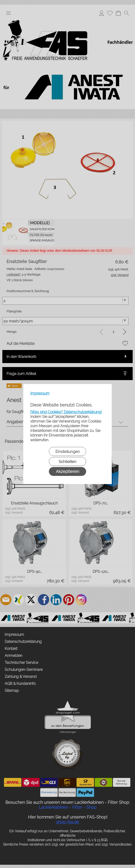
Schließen (67, 462)
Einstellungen (68, 451)
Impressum (40, 393)
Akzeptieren (67, 471)
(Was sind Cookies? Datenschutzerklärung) (66, 412)
